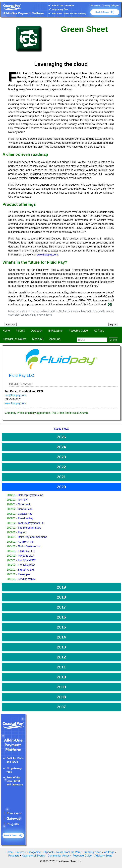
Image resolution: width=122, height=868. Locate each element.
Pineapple (24, 574)
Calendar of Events (33, 856)
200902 (11, 509)
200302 (11, 556)
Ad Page (99, 331)
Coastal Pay (25, 514)
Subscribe (10, 324)
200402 (11, 546)
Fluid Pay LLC (26, 551)
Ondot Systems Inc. (30, 546)
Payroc (22, 532)
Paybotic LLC (26, 556)
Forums (20, 331)
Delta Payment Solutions (32, 537)
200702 (11, 523)
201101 (11, 500)
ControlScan (25, 509)
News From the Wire (68, 852)
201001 (11, 504)
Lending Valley (27, 579)
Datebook (37, 331)
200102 (11, 574)
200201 (11, 570)
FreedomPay (26, 518)
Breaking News (92, 852)
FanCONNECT (27, 560)
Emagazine (34, 852)
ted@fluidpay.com (15, 395)
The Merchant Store (30, 528)
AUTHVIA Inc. (26, 542)
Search (113, 340)
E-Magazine (55, 331)
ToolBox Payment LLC (31, 523)
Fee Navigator (26, 565)
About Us (55, 339)
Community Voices (59, 856)
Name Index (61, 429)
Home (6, 331)
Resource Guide (78, 331)
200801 (11, 518)
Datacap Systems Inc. (31, 495)
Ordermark (24, 504)
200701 (11, 528)
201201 (11, 495)
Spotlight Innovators (14, 339)
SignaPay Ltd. (26, 570)
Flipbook (49, 852)
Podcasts (14, 856)
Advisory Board (103, 856)
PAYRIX (23, 500)
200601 (11, 537)
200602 (11, 532)
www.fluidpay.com (15, 403)
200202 (11, 565)
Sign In (113, 324)
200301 (11, 560)
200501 (11, 542)
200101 (11, 579)
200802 (11, 514)
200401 (11, 551)
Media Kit (38, 339)
